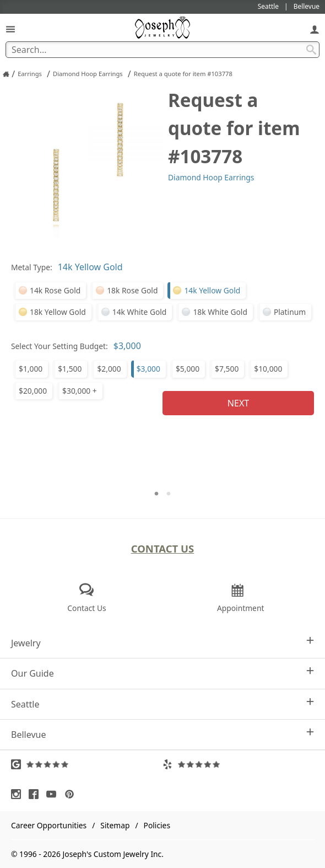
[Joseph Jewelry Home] (6, 74)
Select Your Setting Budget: (59, 346)
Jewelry (162, 643)
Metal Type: (32, 267)
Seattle (162, 704)
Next (238, 403)
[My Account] (315, 29)
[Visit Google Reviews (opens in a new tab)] (87, 764)
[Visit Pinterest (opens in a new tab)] (72, 794)
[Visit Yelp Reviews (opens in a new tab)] (238, 764)
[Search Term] (162, 50)
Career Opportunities (49, 825)
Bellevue (162, 734)
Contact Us (163, 548)
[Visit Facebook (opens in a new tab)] (36, 794)
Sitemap (115, 825)
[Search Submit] (311, 50)
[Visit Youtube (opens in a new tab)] (54, 794)
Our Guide (162, 673)
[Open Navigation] (10, 29)
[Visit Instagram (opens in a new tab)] (19, 794)
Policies (157, 825)
